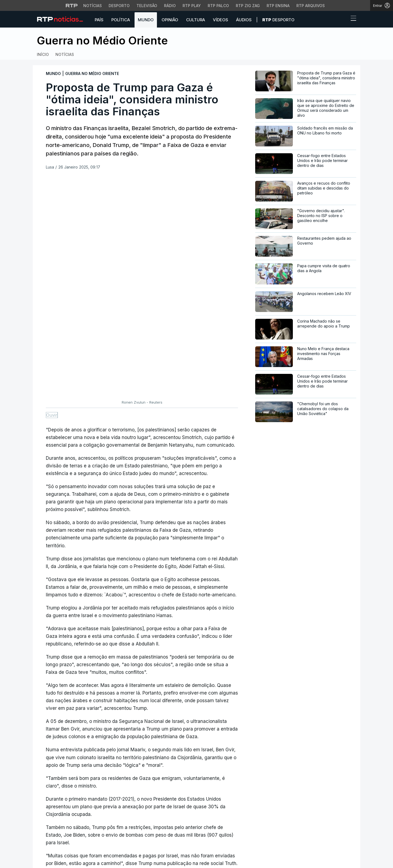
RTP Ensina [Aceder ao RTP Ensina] (278, 6)
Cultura (196, 20)
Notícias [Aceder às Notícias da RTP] (93, 6)
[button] (343, 20)
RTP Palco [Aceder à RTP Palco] (218, 6)
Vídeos (221, 20)
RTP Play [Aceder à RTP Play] (192, 6)
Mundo (146, 20)
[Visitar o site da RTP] (72, 5)
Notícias (65, 54)
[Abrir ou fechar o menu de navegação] (352, 19)
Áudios (244, 20)
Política (121, 20)
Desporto (278, 20)
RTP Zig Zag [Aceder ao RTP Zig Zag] (248, 6)
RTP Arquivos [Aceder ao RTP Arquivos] (311, 6)
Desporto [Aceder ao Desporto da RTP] (119, 6)
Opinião (170, 20)
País (99, 20)
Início (43, 54)
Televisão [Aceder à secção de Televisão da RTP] (147, 6)
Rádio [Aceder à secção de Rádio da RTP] (170, 6)
